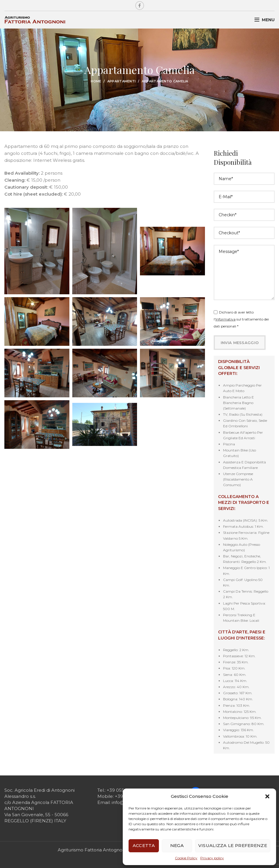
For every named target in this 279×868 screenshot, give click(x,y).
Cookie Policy (186, 858)
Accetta (144, 845)
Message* (244, 272)
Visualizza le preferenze (233, 845)
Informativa (226, 319)
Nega (177, 845)
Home (96, 81)
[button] (267, 796)
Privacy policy (212, 858)
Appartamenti (122, 81)
